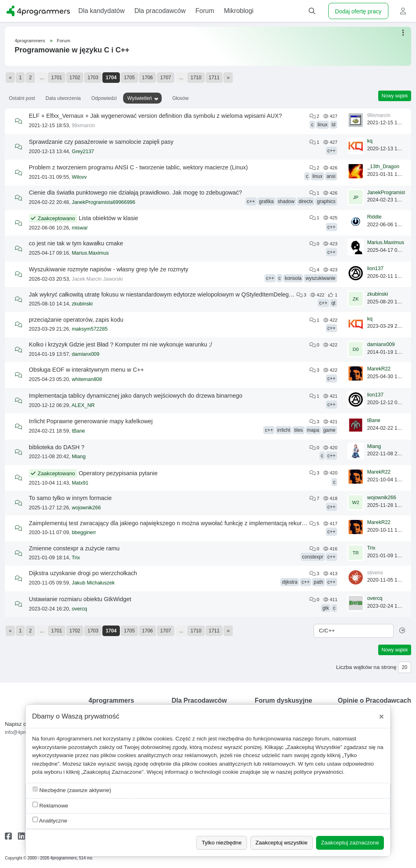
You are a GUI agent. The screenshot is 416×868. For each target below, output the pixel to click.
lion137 (375, 268)
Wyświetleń (140, 98)
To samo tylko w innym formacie (70, 498)
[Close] (381, 716)
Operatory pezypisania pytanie (118, 473)
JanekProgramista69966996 (104, 202)
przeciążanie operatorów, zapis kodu (76, 320)
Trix (76, 558)
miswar (80, 228)
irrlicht (284, 430)
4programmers (30, 41)
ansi (331, 176)
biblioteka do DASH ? (57, 447)
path (318, 582)
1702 (75, 78)
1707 (166, 78)
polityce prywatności (318, 772)
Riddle (374, 217)
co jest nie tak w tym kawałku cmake (76, 243)
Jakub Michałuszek (93, 583)
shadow (286, 201)
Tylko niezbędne (221, 843)
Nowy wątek (395, 96)
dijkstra (290, 582)
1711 (214, 78)
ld (333, 125)
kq (370, 141)
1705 (129, 78)
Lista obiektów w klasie (108, 218)
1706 (148, 78)
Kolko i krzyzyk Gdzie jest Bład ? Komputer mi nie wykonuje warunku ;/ (120, 344)
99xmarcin (84, 126)
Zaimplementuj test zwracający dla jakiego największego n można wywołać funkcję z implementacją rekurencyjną (175, 523)
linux (323, 125)
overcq (80, 609)
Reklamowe (50, 805)
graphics (326, 201)
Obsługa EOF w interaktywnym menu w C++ (86, 370)
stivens (375, 573)
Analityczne (50, 820)
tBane (79, 431)
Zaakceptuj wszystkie (282, 843)
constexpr (313, 557)
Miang (79, 457)
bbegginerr (84, 532)
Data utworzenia (63, 98)
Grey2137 (83, 152)
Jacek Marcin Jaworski (97, 279)
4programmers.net (79, 739)
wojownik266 (87, 508)
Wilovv (79, 177)
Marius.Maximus (90, 253)
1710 (196, 78)
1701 (57, 78)
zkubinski (82, 304)
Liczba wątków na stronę (366, 667)
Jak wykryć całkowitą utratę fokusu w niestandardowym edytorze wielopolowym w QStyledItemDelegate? (165, 294)
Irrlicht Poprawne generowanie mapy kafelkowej (91, 421)
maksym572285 (90, 329)
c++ (331, 151)
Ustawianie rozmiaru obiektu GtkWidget (80, 599)
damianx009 (86, 354)
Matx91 (80, 483)
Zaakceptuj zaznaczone (350, 843)
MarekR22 (379, 369)
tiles (298, 430)
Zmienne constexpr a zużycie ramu (74, 548)
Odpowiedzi (104, 98)
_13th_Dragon (383, 167)
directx (306, 201)
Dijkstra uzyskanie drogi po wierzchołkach (83, 573)
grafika (266, 201)
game (329, 430)
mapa (313, 430)
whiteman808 (87, 379)
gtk (326, 608)
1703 (93, 78)
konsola (293, 278)
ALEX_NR (83, 405)
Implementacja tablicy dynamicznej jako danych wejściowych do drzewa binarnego (136, 396)
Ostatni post (22, 98)
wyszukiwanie (320, 278)
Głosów (180, 98)
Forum (64, 41)
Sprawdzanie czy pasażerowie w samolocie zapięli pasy (101, 142)
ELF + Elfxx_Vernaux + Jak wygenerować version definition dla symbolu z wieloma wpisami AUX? (155, 116)
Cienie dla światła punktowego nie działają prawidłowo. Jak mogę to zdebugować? (135, 193)
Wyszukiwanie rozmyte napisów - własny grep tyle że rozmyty (109, 269)
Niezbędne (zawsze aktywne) (72, 790)
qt (334, 303)
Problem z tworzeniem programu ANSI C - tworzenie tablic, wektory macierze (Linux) (138, 167)
